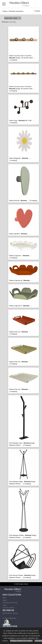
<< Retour (37, 11)
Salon (4, 598)
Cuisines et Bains (8, 608)
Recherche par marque (10, 613)
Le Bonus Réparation (10, 618)
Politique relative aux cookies (21, 641)
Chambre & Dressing (10, 603)
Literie (5, 605)
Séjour (5, 11)
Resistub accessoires (16, 11)
